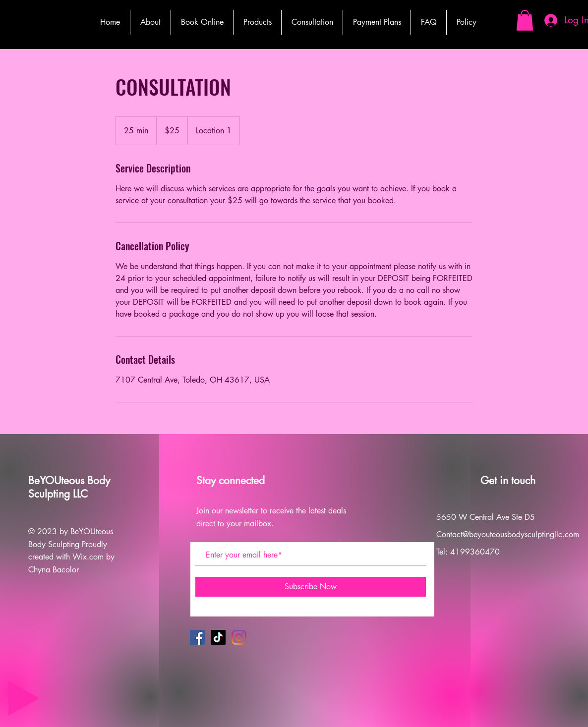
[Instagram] (239, 637)
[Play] (24, 698)
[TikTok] (218, 637)
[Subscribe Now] (311, 587)
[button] (525, 20)
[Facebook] (197, 637)
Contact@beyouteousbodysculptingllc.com (508, 534)
